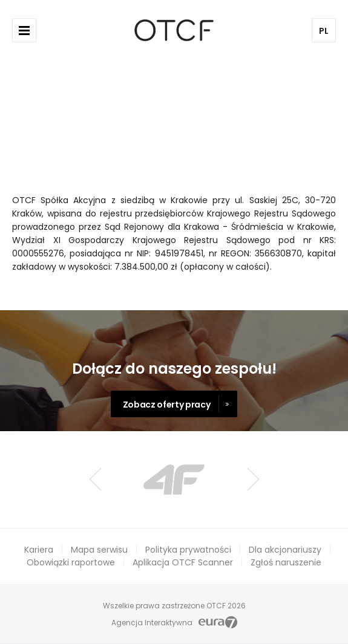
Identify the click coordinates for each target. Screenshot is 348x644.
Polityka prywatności (188, 550)
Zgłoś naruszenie (286, 562)
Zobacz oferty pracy (166, 405)
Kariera (39, 550)
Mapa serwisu (99, 550)
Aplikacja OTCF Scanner (183, 562)
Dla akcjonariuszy (285, 550)
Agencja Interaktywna (152, 623)
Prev (95, 479)
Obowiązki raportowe (71, 562)
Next (253, 479)
